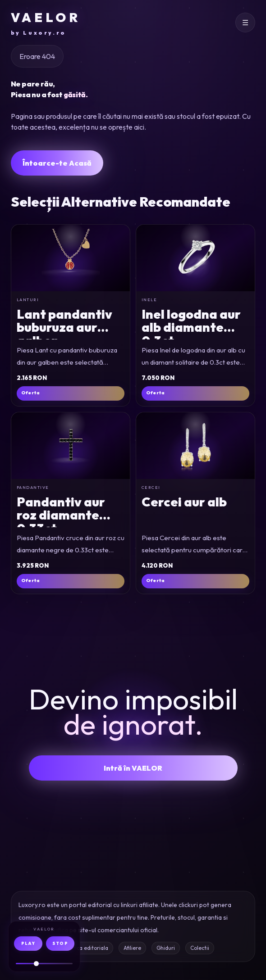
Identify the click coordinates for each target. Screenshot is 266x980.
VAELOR (46, 23)
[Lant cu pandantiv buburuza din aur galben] (71, 258)
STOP (60, 943)
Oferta (30, 393)
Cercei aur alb (184, 502)
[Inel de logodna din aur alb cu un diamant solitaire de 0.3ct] (195, 258)
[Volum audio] (44, 964)
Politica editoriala (86, 948)
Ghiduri (166, 948)
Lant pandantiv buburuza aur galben (64, 327)
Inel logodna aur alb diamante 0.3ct (191, 327)
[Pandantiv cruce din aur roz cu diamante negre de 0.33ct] (71, 446)
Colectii (200, 948)
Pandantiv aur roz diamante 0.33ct (61, 515)
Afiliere (132, 948)
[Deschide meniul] (245, 23)
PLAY (28, 943)
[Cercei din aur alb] (195, 446)
